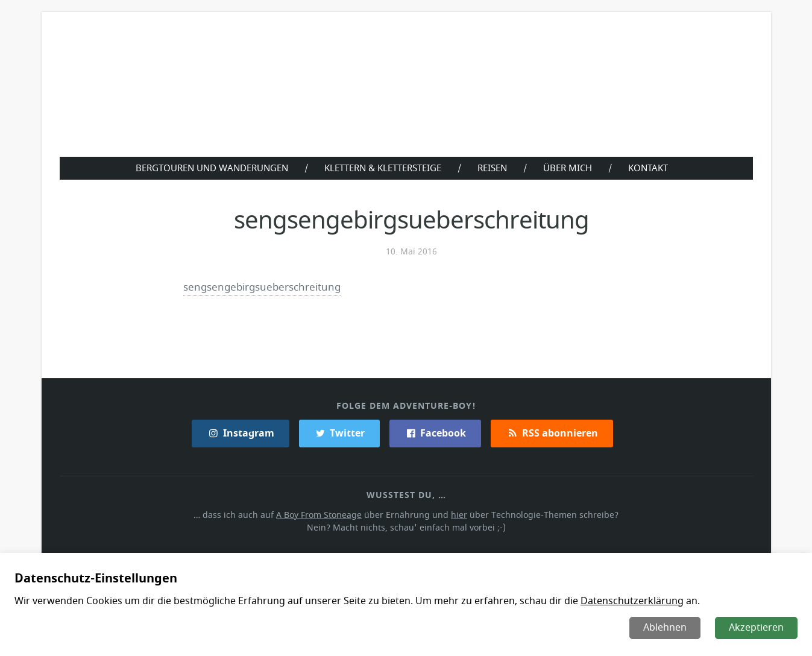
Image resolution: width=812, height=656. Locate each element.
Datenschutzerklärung (624, 601)
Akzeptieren (757, 628)
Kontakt (651, 168)
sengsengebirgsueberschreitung (263, 287)
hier (458, 515)
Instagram (241, 433)
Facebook (436, 433)
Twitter (340, 433)
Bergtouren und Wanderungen (209, 168)
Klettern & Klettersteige (383, 168)
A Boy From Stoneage (322, 515)
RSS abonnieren (551, 433)
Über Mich (570, 168)
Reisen (495, 168)
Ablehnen (666, 628)
